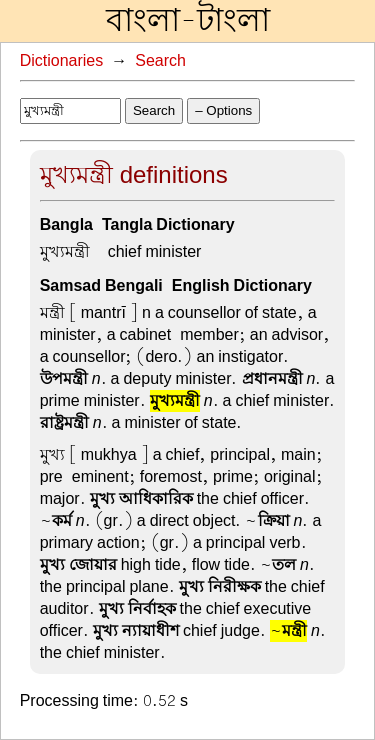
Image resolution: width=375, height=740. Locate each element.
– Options (223, 110)
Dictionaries (62, 61)
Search (160, 61)
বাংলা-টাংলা (188, 21)
